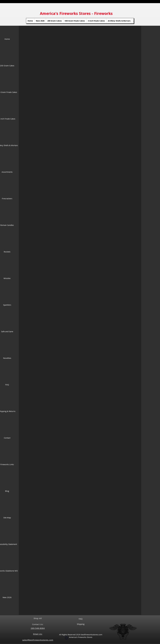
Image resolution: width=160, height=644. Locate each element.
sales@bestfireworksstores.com (38, 640)
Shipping (81, 624)
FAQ (81, 619)
